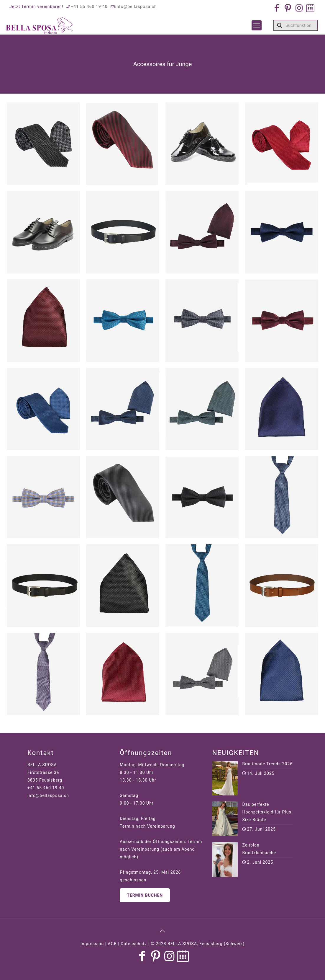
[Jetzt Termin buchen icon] (310, 8)
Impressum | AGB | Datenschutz (114, 944)
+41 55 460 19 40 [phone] (89, 6)
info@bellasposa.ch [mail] (136, 6)
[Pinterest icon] (288, 8)
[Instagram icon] (299, 8)
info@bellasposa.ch (48, 795)
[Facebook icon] (277, 8)
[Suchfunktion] (296, 25)
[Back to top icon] (162, 931)
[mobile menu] (257, 25)
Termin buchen (145, 895)
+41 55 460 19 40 (46, 788)
